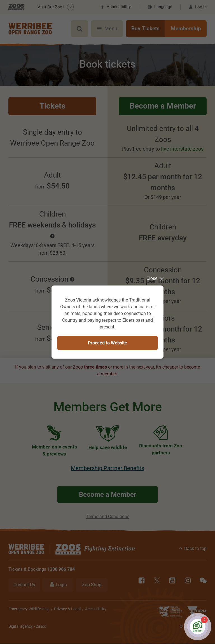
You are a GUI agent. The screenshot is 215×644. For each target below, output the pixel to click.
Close (155, 278)
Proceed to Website (107, 343)
